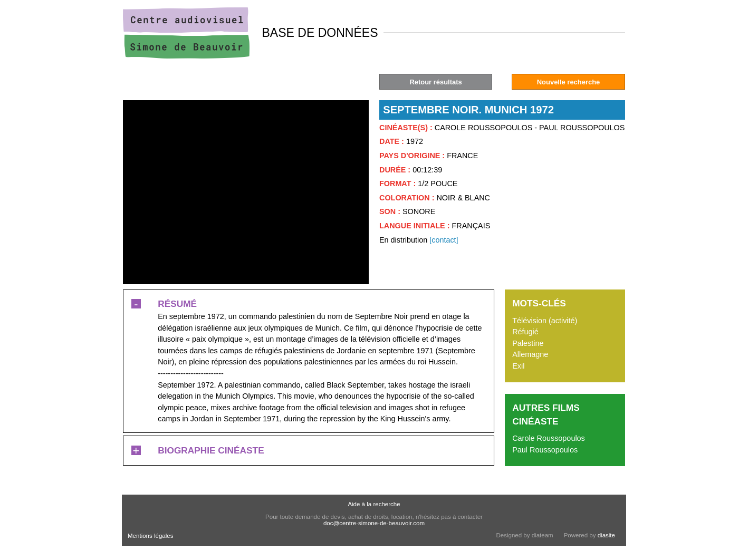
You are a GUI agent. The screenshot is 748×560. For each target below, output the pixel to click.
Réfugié (525, 332)
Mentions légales (150, 536)
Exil (518, 366)
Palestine (528, 343)
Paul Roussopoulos (545, 450)
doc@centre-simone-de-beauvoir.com (374, 523)
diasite (606, 535)
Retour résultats (435, 82)
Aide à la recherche (374, 504)
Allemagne (530, 354)
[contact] (444, 240)
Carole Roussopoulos (549, 438)
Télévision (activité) (545, 321)
